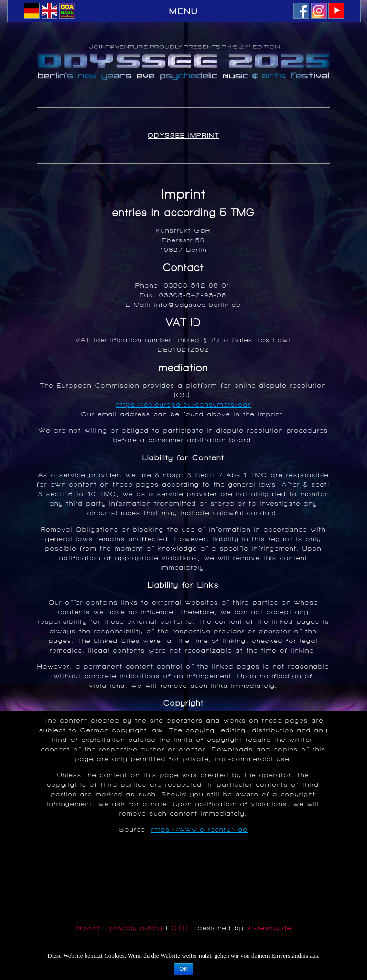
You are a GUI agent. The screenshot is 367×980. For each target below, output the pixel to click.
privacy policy (136, 928)
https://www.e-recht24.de (199, 830)
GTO (180, 928)
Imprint (88, 928)
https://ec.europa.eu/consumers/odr (183, 405)
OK (183, 969)
